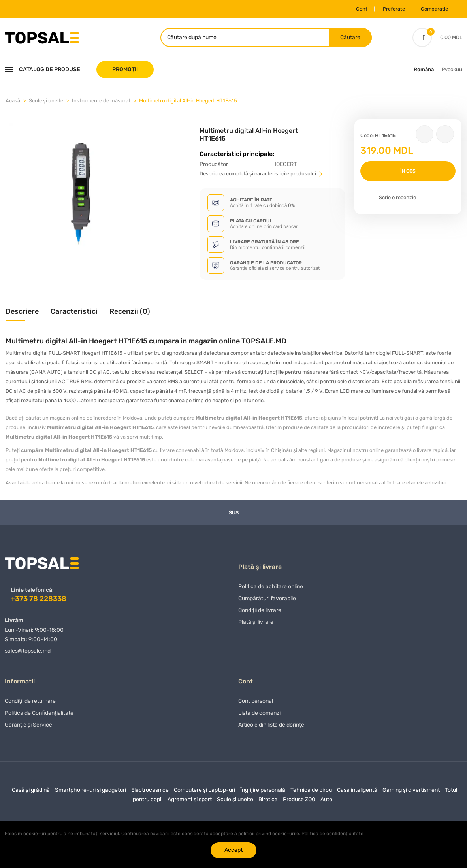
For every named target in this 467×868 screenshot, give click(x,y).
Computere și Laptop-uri (204, 792)
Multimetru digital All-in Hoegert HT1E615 (188, 101)
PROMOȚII (125, 70)
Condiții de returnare (30, 703)
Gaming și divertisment (411, 792)
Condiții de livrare (260, 613)
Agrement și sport (190, 802)
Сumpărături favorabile (267, 601)
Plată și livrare (256, 624)
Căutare (350, 38)
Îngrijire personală (263, 792)
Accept (233, 850)
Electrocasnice (150, 792)
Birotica (268, 802)
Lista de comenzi (259, 715)
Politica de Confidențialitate (39, 715)
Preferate (391, 9)
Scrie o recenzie (397, 198)
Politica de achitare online (271, 589)
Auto (326, 802)
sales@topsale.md (28, 652)
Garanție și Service (28, 727)
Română (424, 70)
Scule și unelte (46, 101)
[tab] (22, 315)
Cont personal (256, 703)
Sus (234, 513)
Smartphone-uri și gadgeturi (90, 792)
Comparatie (433, 9)
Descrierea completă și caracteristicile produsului (262, 174)
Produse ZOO (299, 802)
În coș (408, 172)
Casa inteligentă (357, 792)
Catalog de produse (42, 70)
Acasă (13, 101)
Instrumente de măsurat (101, 101)
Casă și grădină (31, 792)
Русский (452, 70)
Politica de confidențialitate (332, 834)
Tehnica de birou (311, 792)
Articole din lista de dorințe (271, 727)
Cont (357, 9)
